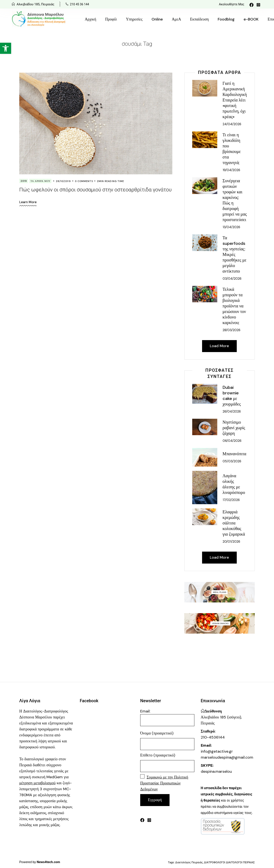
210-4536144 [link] (213, 737)
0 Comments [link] (84, 181)
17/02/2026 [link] (231, 500)
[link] (6, 48)
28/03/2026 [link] (232, 330)
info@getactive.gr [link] (217, 751)
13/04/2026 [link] (231, 227)
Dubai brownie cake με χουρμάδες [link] (232, 396)
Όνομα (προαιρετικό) (157, 733)
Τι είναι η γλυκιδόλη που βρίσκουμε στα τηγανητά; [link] (232, 149)
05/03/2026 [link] (232, 461)
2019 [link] (24, 181)
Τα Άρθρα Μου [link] (41, 181)
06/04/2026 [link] (232, 441)
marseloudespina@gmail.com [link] (227, 757)
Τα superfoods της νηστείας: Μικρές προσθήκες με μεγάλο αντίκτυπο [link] (235, 254)
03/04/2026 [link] (232, 279)
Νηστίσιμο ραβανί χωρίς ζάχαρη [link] (234, 428)
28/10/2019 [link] (63, 181)
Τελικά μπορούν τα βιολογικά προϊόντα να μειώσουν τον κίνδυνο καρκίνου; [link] (234, 306)
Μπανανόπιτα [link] (235, 454)
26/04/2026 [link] (232, 411)
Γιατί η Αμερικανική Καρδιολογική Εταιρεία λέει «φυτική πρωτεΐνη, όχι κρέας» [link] (235, 100)
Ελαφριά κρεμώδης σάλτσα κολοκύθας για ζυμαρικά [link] (234, 523)
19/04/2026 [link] (231, 170)
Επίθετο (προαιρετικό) (158, 755)
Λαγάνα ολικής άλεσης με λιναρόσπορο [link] (234, 484)
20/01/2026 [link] (231, 542)
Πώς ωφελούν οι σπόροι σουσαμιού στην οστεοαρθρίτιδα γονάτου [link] (95, 190)
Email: (167, 717)
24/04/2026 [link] (232, 124)
